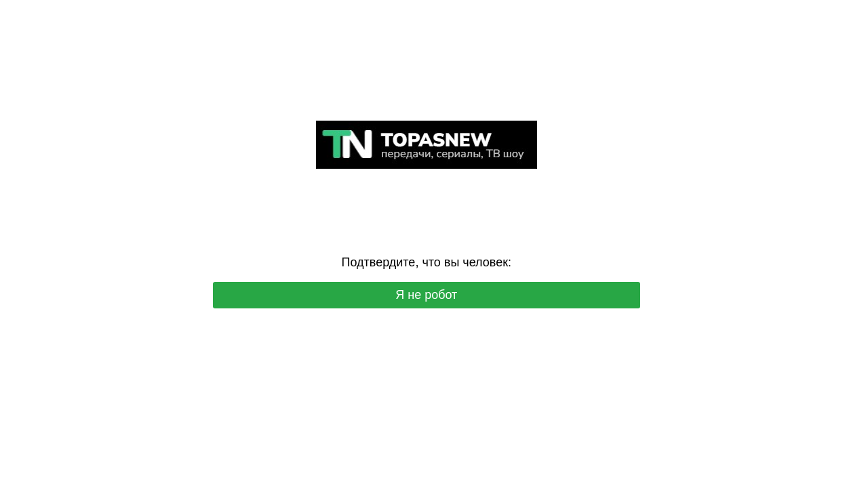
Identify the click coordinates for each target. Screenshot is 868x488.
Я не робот (426, 295)
